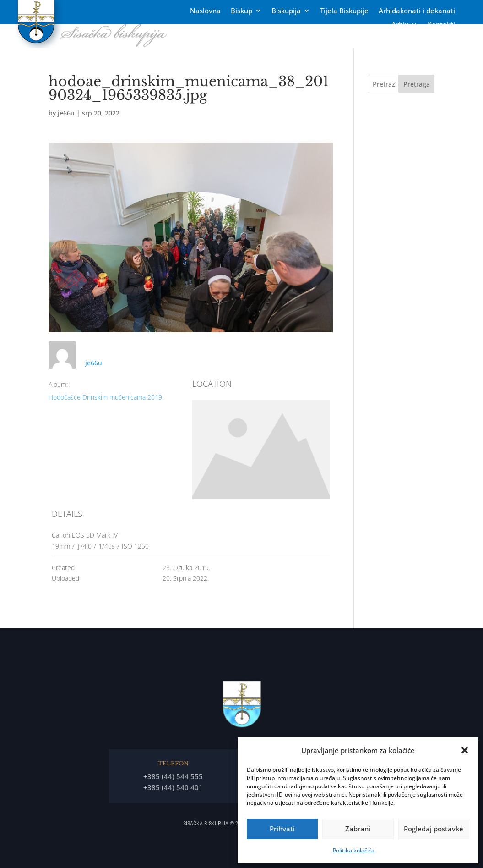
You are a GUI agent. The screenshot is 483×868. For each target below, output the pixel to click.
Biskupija (286, 11)
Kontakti (441, 25)
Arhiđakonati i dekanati (417, 11)
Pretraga (417, 84)
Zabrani (358, 829)
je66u (66, 113)
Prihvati (282, 829)
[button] (465, 750)
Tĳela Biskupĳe (344, 11)
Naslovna (205, 11)
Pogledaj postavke (434, 829)
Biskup (241, 11)
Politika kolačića (354, 850)
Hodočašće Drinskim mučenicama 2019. (106, 397)
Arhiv (400, 25)
